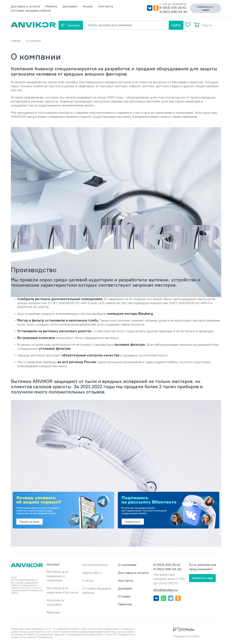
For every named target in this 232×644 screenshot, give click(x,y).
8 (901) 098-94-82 (173, 12)
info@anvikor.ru (165, 590)
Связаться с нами (206, 8)
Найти (176, 25)
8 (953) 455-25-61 (173, 7)
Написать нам (202, 578)
